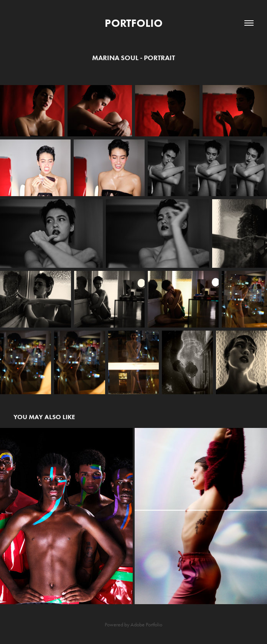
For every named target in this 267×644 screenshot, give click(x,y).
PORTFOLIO (134, 23)
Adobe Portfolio (146, 625)
